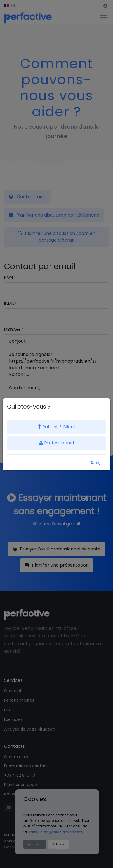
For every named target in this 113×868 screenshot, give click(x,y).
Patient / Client (57, 427)
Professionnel (57, 443)
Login (97, 463)
